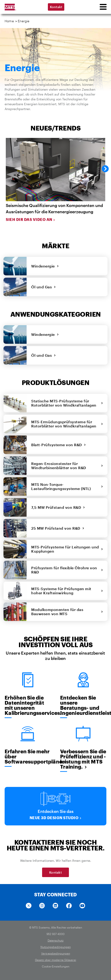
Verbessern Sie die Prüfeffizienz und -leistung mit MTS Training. (83, 759)
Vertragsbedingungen (56, 953)
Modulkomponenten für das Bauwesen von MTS (67, 612)
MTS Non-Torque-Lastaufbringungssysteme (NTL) (67, 486)
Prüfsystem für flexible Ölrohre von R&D (67, 570)
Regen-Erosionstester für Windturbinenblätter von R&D (67, 466)
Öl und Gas (44, 287)
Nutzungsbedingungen (56, 947)
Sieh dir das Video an (31, 219)
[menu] (103, 7)
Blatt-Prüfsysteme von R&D (59, 445)
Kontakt (56, 7)
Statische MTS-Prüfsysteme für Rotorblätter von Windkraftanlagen (67, 403)
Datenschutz (56, 940)
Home (9, 21)
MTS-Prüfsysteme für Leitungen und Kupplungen (67, 549)
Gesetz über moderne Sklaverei (55, 960)
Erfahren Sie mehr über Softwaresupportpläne (28, 756)
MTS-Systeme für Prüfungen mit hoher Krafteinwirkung (67, 591)
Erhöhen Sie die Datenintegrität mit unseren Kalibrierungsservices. (28, 705)
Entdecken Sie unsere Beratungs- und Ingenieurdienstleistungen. (83, 705)
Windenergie (45, 266)
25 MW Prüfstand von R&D (58, 528)
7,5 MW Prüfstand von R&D (58, 507)
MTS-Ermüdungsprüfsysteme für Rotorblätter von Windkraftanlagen (67, 424)
